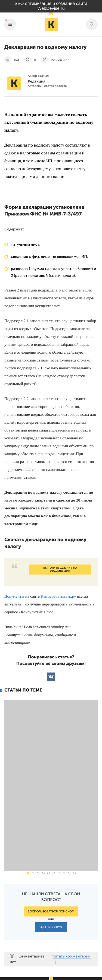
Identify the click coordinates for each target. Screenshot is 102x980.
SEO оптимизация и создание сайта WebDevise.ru (51, 6)
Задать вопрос (51, 857)
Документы (14, 597)
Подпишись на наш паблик (64, 942)
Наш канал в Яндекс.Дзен (66, 955)
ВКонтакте (51, 677)
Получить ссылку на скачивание (60, 570)
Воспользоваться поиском (51, 842)
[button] (28, 803)
